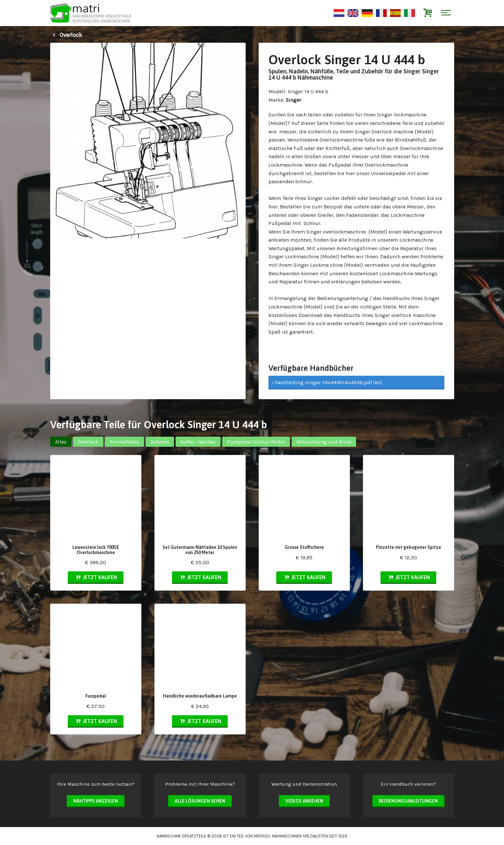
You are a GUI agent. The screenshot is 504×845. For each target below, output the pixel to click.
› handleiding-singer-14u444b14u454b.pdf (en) (327, 382)
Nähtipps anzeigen (96, 801)
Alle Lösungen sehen (200, 801)
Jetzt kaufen (96, 577)
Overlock (66, 35)
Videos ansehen (304, 801)
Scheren (160, 442)
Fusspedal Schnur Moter (256, 442)
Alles (61, 442)
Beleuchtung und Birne (324, 442)
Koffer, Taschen (198, 442)
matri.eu (262, 836)
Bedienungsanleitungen (408, 801)
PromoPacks (124, 442)
